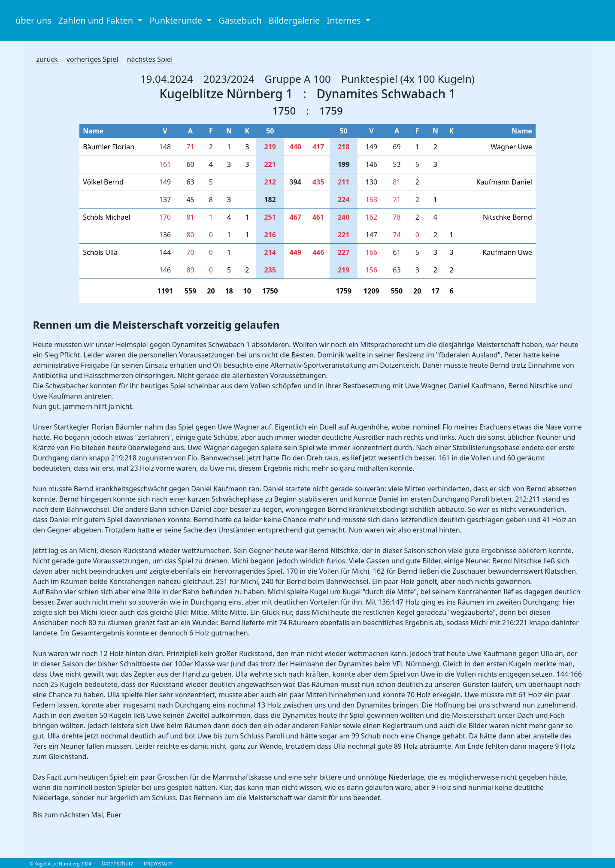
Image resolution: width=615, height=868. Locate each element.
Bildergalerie (294, 20)
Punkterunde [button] (177, 20)
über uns (33, 20)
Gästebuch (240, 20)
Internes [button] (345, 20)
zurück (47, 59)
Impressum (158, 863)
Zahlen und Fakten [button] (97, 20)
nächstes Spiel (150, 59)
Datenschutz (117, 863)
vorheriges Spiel (92, 59)
